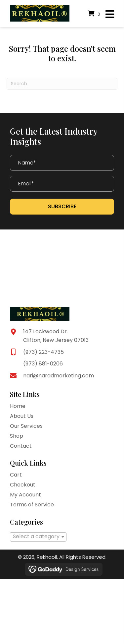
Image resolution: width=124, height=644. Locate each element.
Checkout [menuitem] (23, 485)
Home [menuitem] (18, 406)
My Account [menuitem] (25, 495)
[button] (62, 207)
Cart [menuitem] (16, 475)
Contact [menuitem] (21, 446)
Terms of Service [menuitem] (32, 505)
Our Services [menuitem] (26, 426)
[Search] (62, 84)
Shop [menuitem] (17, 436)
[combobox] (38, 537)
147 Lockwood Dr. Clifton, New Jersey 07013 (56, 336)
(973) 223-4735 (43, 352)
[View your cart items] (95, 14)
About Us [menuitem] (22, 416)
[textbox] (38, 537)
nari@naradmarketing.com (59, 376)
